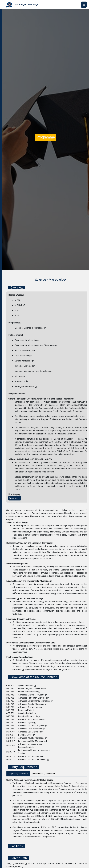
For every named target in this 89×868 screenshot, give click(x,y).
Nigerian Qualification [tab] (18, 774)
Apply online (15, 498)
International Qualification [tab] (43, 774)
